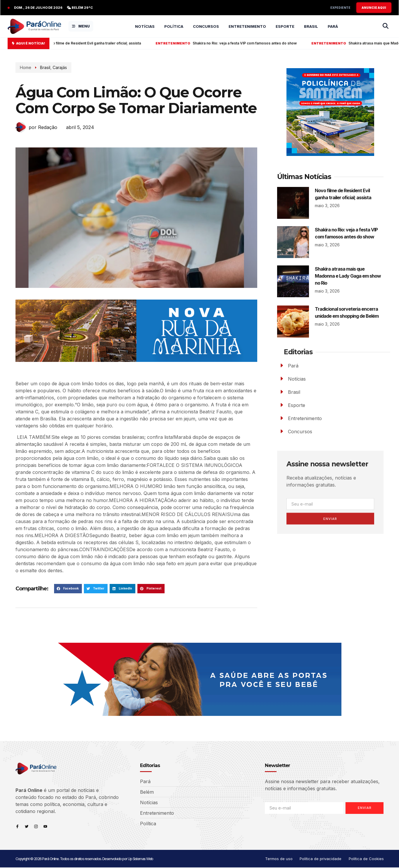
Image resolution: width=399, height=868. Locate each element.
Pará (333, 26)
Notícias (145, 26)
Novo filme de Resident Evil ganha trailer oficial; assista (91, 43)
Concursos (206, 26)
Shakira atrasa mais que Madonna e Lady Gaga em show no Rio (348, 276)
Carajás (52, 67)
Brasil (311, 26)
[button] (68, 589)
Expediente (340, 8)
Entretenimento (247, 26)
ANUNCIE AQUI (374, 8)
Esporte (285, 26)
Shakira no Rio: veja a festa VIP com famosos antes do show (242, 43)
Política (174, 26)
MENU (81, 26)
